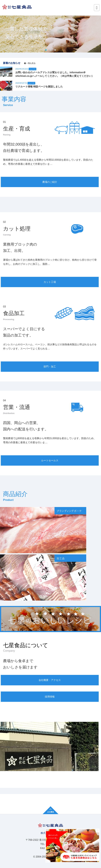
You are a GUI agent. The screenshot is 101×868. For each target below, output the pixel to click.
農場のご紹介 (50, 182)
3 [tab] (55, 50)
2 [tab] (50, 50)
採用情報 (50, 697)
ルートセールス (50, 460)
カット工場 (50, 282)
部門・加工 (50, 367)
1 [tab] (46, 50)
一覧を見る (31, 63)
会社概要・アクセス (50, 680)
